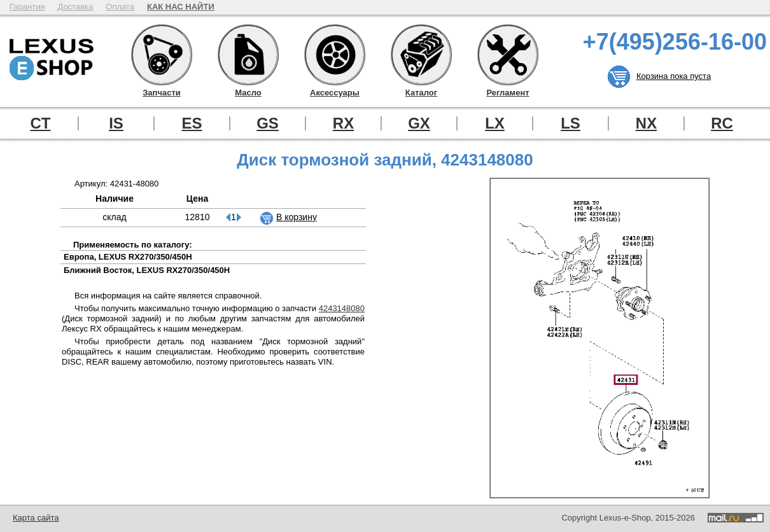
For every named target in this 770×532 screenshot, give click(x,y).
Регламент (508, 55)
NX (646, 123)
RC (722, 123)
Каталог (421, 55)
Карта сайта (36, 518)
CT (41, 123)
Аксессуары (335, 55)
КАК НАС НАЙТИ (181, 7)
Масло (248, 55)
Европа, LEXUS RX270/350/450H (128, 257)
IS (116, 123)
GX (419, 123)
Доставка (75, 7)
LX (495, 123)
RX (343, 123)
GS (268, 123)
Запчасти (162, 55)
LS (570, 123)
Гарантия (27, 7)
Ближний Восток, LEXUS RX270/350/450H (147, 270)
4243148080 (342, 308)
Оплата (120, 7)
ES (192, 123)
